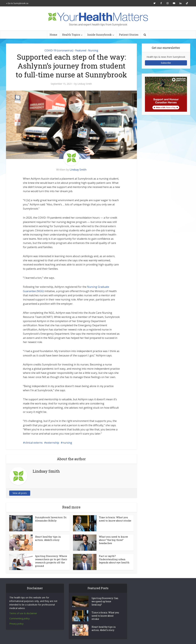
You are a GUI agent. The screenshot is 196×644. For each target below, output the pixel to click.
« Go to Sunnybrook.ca (17, 3)
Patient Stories (129, 35)
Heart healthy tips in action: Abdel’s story (48, 538)
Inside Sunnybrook (99, 35)
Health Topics (71, 35)
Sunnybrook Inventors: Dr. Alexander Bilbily (51, 519)
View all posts (20, 493)
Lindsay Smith (85, 84)
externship (53, 443)
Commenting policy (19, 618)
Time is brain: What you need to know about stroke (115, 519)
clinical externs (34, 443)
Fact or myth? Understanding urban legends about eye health (114, 559)
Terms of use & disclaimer (23, 613)
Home (53, 35)
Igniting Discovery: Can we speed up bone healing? (105, 601)
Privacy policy (16, 624)
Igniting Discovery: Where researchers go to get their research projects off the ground (51, 561)
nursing (67, 443)
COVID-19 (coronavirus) (59, 50)
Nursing (93, 50)
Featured (81, 50)
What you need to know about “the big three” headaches (113, 540)
